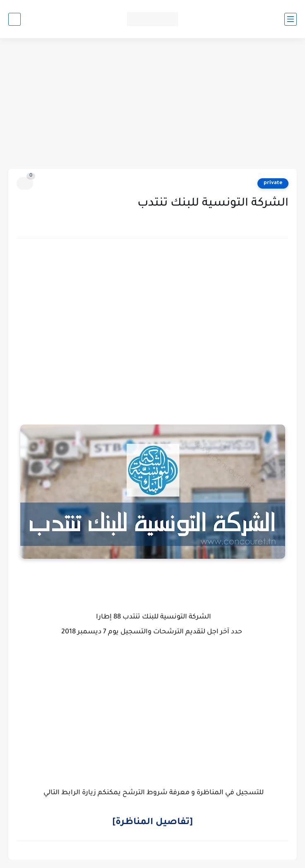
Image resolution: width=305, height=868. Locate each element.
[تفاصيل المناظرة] (152, 823)
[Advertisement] (152, 104)
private (273, 183)
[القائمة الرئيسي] (291, 19)
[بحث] (14, 19)
